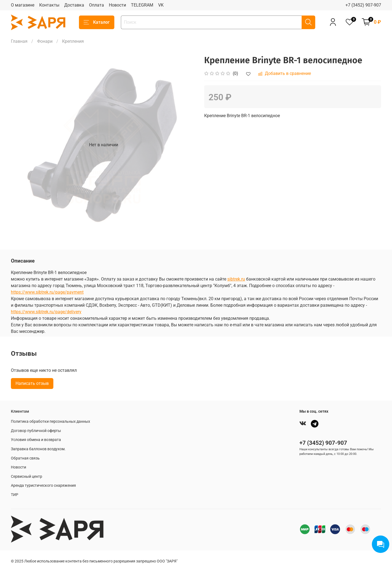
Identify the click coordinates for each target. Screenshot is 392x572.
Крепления (73, 41)
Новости (117, 5)
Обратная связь (25, 458)
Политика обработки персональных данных (50, 422)
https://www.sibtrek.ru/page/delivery (46, 312)
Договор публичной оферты (36, 431)
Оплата (97, 5)
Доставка (74, 5)
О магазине (23, 5)
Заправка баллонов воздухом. (38, 449)
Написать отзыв (32, 383)
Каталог (97, 22)
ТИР (15, 495)
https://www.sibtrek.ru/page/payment (47, 292)
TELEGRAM (142, 5)
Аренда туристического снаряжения (43, 486)
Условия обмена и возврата (36, 440)
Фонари (45, 41)
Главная (19, 41)
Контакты (49, 5)
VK (161, 5)
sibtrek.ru (236, 279)
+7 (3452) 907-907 (363, 5)
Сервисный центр (27, 477)
